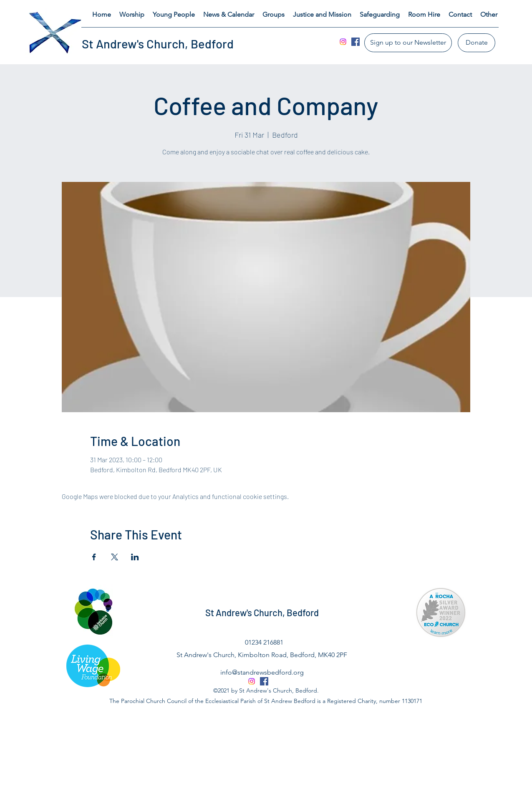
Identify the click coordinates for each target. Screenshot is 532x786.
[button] (132, 15)
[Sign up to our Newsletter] (408, 43)
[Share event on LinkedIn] (135, 557)
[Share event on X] (115, 557)
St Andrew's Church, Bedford (158, 44)
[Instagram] (343, 42)
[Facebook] (356, 42)
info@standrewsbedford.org (262, 672)
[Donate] (477, 43)
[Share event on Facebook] (94, 557)
